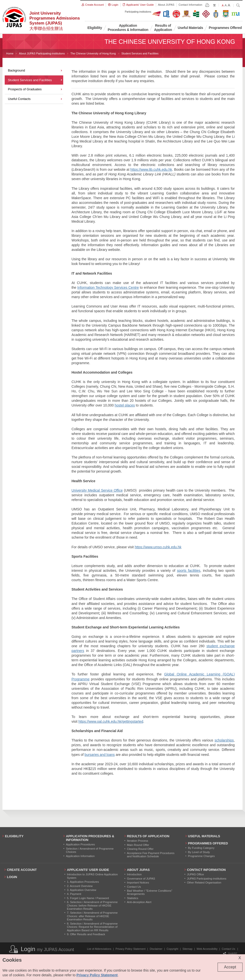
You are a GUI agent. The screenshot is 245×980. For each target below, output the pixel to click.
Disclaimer (156, 949)
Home (10, 53)
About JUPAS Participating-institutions (42, 53)
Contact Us (228, 949)
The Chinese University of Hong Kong (93, 53)
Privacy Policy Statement (131, 949)
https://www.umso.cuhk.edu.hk (158, 547)
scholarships (224, 740)
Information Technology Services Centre (108, 287)
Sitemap (187, 949)
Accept (230, 967)
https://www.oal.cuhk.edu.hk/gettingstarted (111, 721)
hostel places (125, 405)
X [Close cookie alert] (240, 958)
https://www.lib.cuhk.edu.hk (151, 169)
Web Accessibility (207, 949)
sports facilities (189, 571)
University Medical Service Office (97, 490)
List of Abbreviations (99, 949)
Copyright (173, 949)
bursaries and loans (100, 755)
